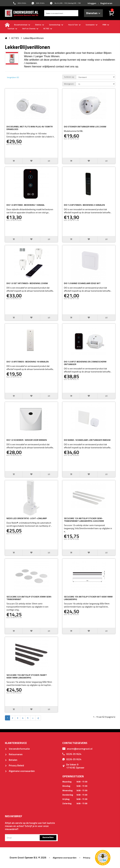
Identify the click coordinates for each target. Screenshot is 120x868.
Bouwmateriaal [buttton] (22, 25)
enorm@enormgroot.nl (77, 749)
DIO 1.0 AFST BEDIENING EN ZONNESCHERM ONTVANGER (85, 363)
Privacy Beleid (14, 765)
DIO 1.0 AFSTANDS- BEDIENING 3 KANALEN (84, 205)
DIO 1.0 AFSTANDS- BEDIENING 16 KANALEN (28, 362)
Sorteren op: (69, 77)
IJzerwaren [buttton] (92, 25)
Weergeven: (69, 84)
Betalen (11, 760)
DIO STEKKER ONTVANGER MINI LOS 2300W (85, 126)
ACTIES (15, 38)
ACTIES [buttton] (48, 29)
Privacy (87, 858)
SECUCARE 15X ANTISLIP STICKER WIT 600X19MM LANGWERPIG (88, 598)
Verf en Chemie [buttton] (30, 29)
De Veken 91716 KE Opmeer (73, 766)
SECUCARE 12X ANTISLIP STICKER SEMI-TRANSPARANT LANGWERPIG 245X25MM (84, 520)
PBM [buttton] (106, 25)
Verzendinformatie (17, 749)
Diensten (93, 13)
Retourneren (14, 754)
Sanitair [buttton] (12, 29)
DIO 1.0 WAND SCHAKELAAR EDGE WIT (82, 283)
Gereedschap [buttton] (56, 25)
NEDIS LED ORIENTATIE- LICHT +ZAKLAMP (27, 518)
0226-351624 (72, 754)
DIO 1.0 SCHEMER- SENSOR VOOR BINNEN (27, 440)
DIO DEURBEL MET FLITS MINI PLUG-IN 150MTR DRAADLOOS (30, 128)
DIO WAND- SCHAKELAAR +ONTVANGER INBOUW (87, 440)
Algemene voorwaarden (20, 771)
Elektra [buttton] (40, 25)
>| (38, 718)
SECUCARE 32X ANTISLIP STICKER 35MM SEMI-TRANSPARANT (29, 598)
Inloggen (92, 3)
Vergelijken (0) (13, 77)
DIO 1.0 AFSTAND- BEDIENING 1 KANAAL (26, 205)
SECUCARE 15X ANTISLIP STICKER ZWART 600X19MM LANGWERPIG (27, 676)
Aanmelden (48, 837)
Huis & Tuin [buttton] (74, 25)
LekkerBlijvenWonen (33, 38)
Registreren (106, 3)
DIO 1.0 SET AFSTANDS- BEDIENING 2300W (27, 283)
